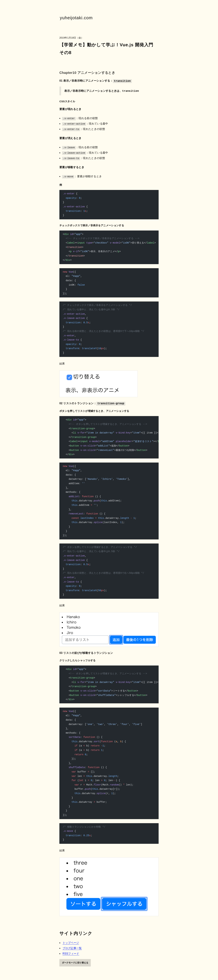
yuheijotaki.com (76, 18)
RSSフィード (71, 954)
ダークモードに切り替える (75, 963)
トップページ (71, 943)
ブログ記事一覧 (72, 948)
